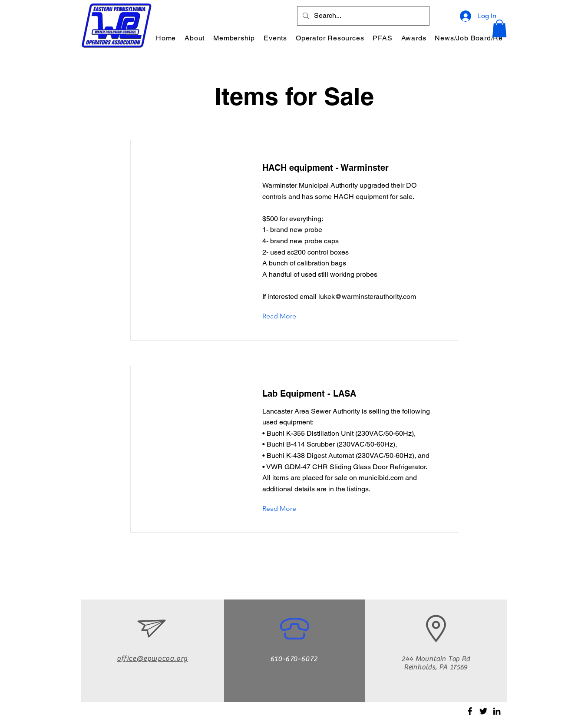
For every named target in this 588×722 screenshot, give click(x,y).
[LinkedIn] (497, 711)
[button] (195, 38)
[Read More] (286, 317)
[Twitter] (483, 711)
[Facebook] (470, 711)
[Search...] (362, 16)
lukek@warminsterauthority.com (367, 296)
